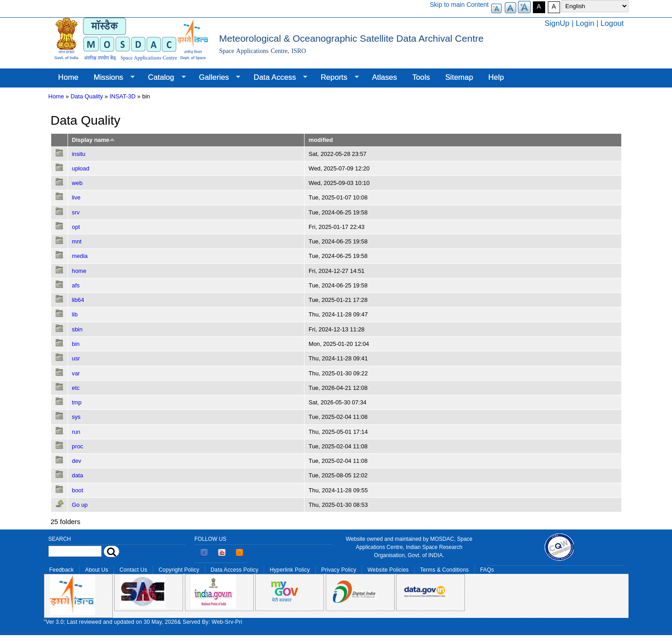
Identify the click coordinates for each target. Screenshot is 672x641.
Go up (80, 505)
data (78, 475)
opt (76, 227)
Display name (94, 140)
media (80, 256)
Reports (336, 78)
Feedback (62, 570)
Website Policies (388, 570)
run (76, 432)
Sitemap (459, 77)
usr (76, 358)
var (76, 373)
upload (81, 168)
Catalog (163, 78)
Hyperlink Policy (290, 570)
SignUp (557, 23)
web (77, 183)
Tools (421, 77)
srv (76, 212)
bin (76, 344)
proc (78, 446)
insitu (79, 154)
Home (68, 77)
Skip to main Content (459, 5)
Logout (612, 23)
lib (75, 314)
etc (76, 388)
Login (585, 23)
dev (77, 461)
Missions (110, 78)
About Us (97, 570)
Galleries (216, 78)
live (76, 197)
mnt (77, 241)
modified (321, 140)
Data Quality (87, 96)
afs (76, 285)
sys (76, 417)
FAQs (487, 570)
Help (496, 77)
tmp (77, 402)
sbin (77, 329)
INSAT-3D (123, 96)
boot (78, 490)
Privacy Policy (339, 570)
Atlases (384, 77)
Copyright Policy (179, 570)
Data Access (277, 78)
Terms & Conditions (445, 570)
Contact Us (133, 570)
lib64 (78, 300)
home (79, 271)
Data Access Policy (235, 570)
